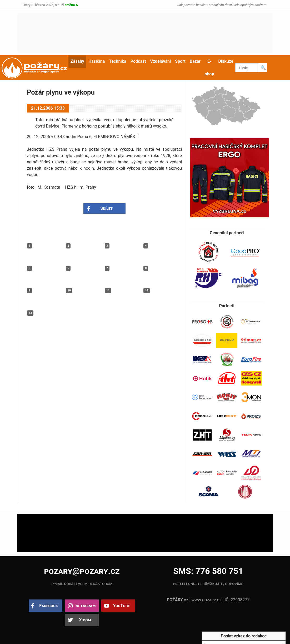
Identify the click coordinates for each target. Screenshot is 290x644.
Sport (180, 61)
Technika (117, 61)
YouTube (121, 606)
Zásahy (77, 61)
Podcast (138, 61)
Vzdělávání (161, 61)
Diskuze (226, 61)
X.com (85, 620)
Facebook (49, 606)
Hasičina (97, 61)
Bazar (195, 61)
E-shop (209, 68)
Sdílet (106, 208)
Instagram (85, 606)
